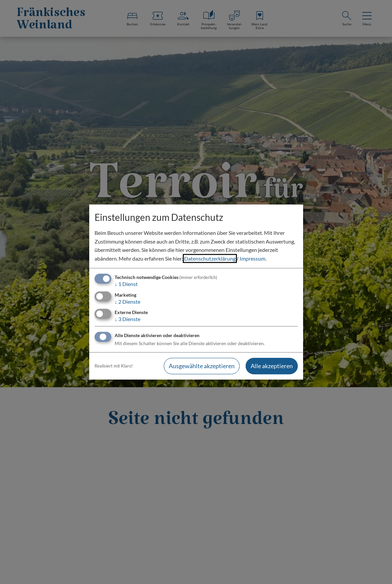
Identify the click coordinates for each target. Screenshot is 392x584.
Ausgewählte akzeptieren (202, 366)
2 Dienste (127, 302)
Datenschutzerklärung (210, 258)
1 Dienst (126, 284)
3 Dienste (127, 319)
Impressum (252, 258)
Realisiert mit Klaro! (114, 366)
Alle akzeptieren (272, 366)
